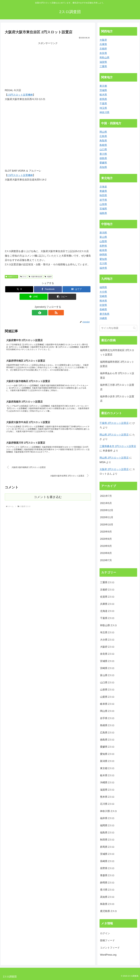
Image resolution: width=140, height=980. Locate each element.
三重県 (103, 66)
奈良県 (103, 53)
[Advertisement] (28, 65)
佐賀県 (103, 305)
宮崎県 (103, 296)
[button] (62, 297)
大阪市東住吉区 (36, 277)
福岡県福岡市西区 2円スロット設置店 (117, 364)
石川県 (103, 264)
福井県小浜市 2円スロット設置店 (117, 399)
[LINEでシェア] (34, 297)
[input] (118, 328)
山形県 (103, 204)
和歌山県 (104, 58)
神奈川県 (104, 112)
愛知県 (103, 259)
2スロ (23, 277)
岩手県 (103, 200)
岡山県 (103, 132)
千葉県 (103, 104)
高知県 (103, 167)
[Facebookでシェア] (48, 289)
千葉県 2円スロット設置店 (114, 423)
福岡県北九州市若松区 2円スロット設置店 (117, 352)
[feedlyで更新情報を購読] (45, 313)
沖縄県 (103, 318)
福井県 (103, 268)
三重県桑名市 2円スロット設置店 (118, 446)
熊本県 (103, 301)
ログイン (105, 933)
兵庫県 (103, 44)
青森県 (103, 191)
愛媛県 (103, 163)
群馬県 (103, 99)
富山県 (103, 237)
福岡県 (103, 287)
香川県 (103, 154)
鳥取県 (103, 141)
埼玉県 (103, 108)
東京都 (103, 86)
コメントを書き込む (48, 499)
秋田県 (103, 195)
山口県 (103, 149)
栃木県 (103, 95)
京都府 (103, 49)
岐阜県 (103, 250)
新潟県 (103, 233)
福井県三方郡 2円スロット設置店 (117, 387)
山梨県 (103, 241)
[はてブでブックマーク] (76, 289)
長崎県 (103, 309)
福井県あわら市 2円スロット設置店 (117, 375)
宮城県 (103, 209)
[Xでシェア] (19, 289)
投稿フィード (107, 940)
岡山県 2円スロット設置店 (114, 435)
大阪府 (48, 277)
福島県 (103, 213)
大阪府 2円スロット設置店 (114, 469)
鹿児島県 (104, 314)
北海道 (103, 187)
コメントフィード (110, 948)
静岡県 (103, 255)
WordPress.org (108, 955)
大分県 (103, 292)
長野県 (103, 246)
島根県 (103, 145)
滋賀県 (103, 62)
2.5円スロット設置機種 (20, 95)
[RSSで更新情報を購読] (51, 313)
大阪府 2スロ (11, 277)
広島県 (103, 136)
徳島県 (103, 158)
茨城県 (103, 90)
